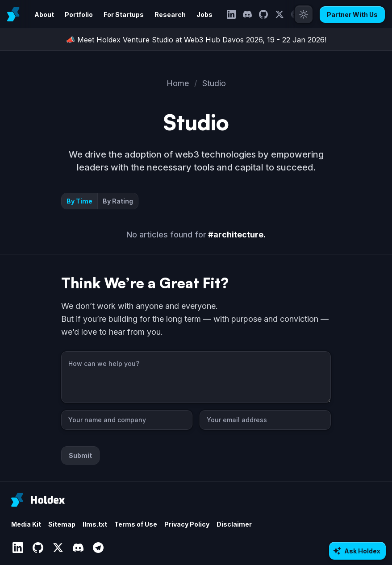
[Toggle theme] (304, 14)
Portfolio (79, 15)
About (44, 15)
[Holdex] (38, 500)
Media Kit (26, 524)
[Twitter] (279, 14)
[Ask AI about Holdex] (357, 551)
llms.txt (95, 524)
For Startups (124, 15)
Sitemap (62, 524)
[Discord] (247, 14)
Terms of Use (136, 524)
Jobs (204, 15)
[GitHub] (263, 14)
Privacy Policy (187, 524)
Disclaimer (234, 524)
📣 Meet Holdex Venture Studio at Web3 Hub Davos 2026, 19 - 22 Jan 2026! (196, 40)
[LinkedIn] (231, 14)
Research (170, 15)
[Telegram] (98, 548)
